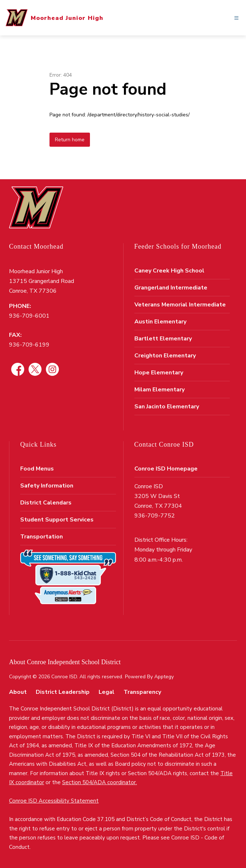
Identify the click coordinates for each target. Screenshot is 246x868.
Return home (70, 140)
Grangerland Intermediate (171, 288)
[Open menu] (236, 18)
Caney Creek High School (169, 271)
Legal (107, 692)
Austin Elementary (160, 322)
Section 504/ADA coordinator (99, 782)
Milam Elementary (159, 390)
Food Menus (37, 469)
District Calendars (46, 503)
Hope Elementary (159, 373)
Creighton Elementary (165, 356)
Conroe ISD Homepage (166, 469)
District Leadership (63, 692)
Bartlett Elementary (163, 339)
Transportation (42, 537)
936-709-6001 (29, 316)
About (18, 692)
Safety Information (47, 486)
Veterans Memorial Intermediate (180, 305)
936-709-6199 (29, 345)
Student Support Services (57, 520)
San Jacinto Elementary (167, 407)
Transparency (142, 692)
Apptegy (164, 677)
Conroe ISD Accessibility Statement (54, 801)
